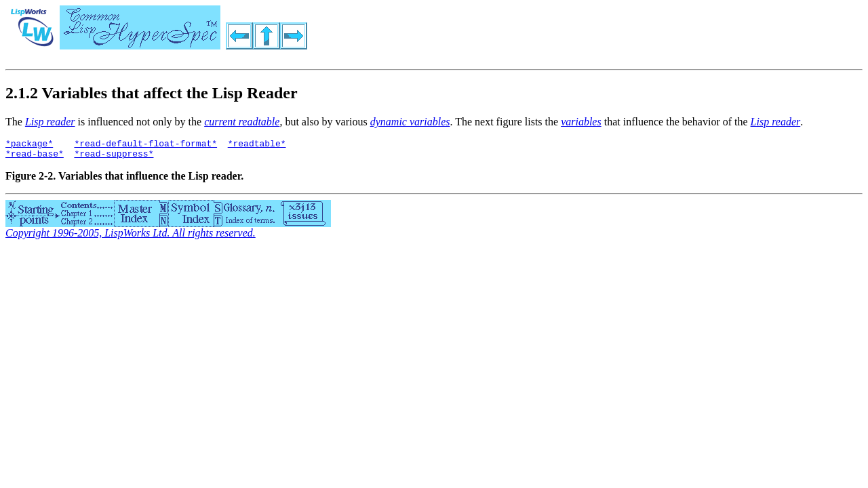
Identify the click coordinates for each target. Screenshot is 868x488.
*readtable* (257, 145)
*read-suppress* (114, 157)
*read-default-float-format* (145, 145)
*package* (29, 145)
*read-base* (35, 157)
